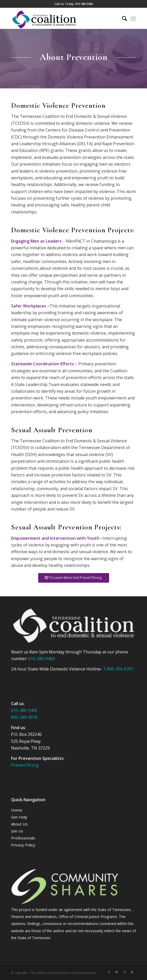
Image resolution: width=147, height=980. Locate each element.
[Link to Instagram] (124, 972)
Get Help (19, 817)
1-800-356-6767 (118, 669)
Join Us (17, 831)
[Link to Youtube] (132, 972)
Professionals (23, 838)
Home (17, 810)
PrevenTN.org (25, 765)
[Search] (122, 18)
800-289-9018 (24, 717)
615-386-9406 (84, 4)
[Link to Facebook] (109, 972)
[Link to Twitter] (117, 972)
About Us (19, 824)
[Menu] (133, 18)
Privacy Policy (23, 845)
